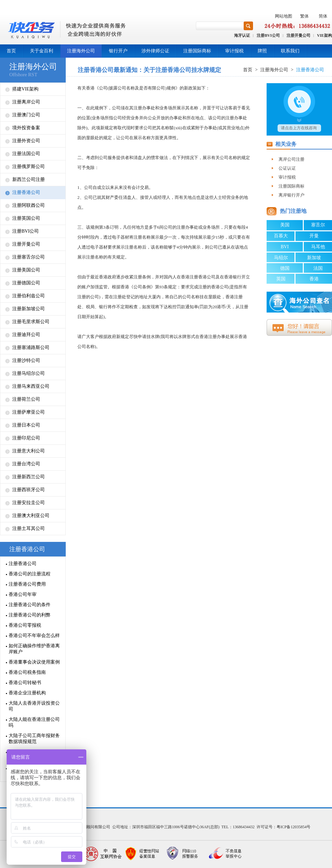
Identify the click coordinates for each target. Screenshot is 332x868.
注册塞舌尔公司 (29, 257)
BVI (285, 247)
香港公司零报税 (25, 625)
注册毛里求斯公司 (31, 322)
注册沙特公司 (26, 360)
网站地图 (284, 16)
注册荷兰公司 (26, 399)
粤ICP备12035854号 (294, 827)
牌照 (262, 51)
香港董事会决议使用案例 (34, 662)
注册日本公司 (26, 425)
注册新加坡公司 (29, 309)
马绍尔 (281, 258)
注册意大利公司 (29, 451)
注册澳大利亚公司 (31, 516)
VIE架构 (325, 35)
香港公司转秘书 (25, 683)
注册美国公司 (26, 270)
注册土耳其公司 (29, 528)
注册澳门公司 (26, 115)
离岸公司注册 (291, 159)
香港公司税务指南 (27, 672)
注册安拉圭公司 (29, 503)
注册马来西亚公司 (31, 386)
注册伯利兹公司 (29, 296)
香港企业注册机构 (27, 693)
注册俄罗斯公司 (29, 167)
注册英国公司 (26, 218)
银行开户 (118, 51)
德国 (285, 268)
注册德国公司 (26, 283)
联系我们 (290, 51)
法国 (318, 268)
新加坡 (314, 258)
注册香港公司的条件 (30, 605)
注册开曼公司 (298, 35)
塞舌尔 (318, 225)
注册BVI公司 (268, 35)
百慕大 (281, 236)
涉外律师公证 (155, 51)
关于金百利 (41, 51)
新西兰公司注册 (29, 179)
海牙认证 (242, 35)
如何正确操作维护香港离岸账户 (34, 649)
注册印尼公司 (26, 438)
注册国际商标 (197, 51)
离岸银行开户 (291, 195)
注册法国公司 (26, 154)
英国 (281, 279)
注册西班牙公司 (29, 490)
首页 (11, 51)
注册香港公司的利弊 (30, 615)
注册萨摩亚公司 (29, 412)
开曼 (314, 236)
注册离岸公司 (26, 102)
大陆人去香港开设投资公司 (34, 706)
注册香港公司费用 (27, 584)
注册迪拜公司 (26, 335)
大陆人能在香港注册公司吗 (34, 722)
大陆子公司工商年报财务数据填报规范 (34, 739)
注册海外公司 (81, 51)
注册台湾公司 (26, 464)
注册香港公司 (26, 192)
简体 (323, 16)
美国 (285, 225)
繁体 (304, 16)
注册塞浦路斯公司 (31, 347)
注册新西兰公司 (29, 477)
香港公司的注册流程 (30, 574)
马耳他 (318, 247)
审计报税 (234, 51)
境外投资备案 (26, 128)
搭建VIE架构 (25, 89)
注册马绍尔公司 (29, 373)
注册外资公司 (26, 141)
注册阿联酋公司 (29, 205)
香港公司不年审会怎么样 (34, 636)
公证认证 (287, 168)
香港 (314, 279)
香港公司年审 (23, 594)
